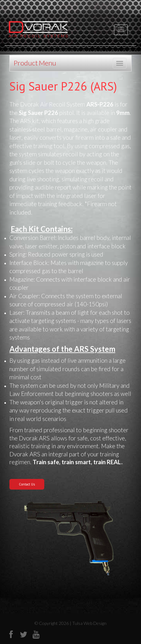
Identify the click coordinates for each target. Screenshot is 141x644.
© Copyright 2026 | (53, 623)
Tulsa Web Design (89, 623)
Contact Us (27, 484)
